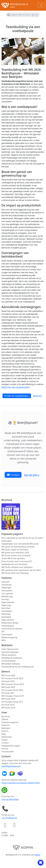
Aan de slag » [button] (32, 475)
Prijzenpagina (8, 626)
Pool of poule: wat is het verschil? (17, 561)
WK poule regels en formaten (15, 550)
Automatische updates (12, 629)
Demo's (5, 731)
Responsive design (10, 623)
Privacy (5, 749)
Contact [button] (13, 475)
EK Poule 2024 (8, 681)
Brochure (6, 716)
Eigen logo (6, 605)
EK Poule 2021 (8, 693)
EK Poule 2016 (8, 705)
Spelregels (6, 617)
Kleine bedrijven (9, 655)
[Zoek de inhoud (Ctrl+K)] (23, 15)
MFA (3, 640)
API (3, 632)
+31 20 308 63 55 (9, 818)
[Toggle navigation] (41, 5)
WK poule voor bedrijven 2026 (15, 553)
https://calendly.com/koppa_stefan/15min (21, 783)
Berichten (6, 608)
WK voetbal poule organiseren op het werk (21, 570)
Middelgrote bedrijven (12, 658)
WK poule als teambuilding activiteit (18, 547)
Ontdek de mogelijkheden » (17, 396)
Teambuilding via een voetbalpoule (18, 667)
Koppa (37, 855)
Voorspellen (7, 591)
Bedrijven (38, 396)
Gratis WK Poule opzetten (13, 558)
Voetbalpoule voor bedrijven (14, 564)
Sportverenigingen (10, 652)
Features (5, 725)
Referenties (7, 737)
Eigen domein (8, 620)
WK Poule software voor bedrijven (17, 567)
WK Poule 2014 (8, 708)
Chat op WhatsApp (10, 799)
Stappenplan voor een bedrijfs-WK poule (20, 544)
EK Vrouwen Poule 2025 (12, 678)
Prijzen (5, 740)
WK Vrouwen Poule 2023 (13, 684)
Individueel (7, 585)
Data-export (7, 634)
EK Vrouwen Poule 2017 (12, 702)
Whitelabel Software (11, 664)
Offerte (5, 719)
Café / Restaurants (10, 649)
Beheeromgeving (9, 637)
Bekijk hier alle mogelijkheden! (16, 387)
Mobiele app (7, 596)
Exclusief (5, 582)
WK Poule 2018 (8, 699)
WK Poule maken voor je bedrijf (16, 555)
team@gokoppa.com (11, 766)
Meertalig (6, 614)
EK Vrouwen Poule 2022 (12, 690)
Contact (5, 743)
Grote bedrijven (9, 661)
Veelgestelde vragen (11, 746)
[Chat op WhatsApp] (5, 790)
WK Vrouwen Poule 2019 (13, 696)
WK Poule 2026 (8, 675)
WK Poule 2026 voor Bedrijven (15, 573)
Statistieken (7, 611)
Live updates (7, 594)
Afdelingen (7, 588)
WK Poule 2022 (8, 687)
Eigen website (8, 602)
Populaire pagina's (10, 722)
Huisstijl (5, 599)
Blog (4, 734)
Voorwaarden (8, 752)
